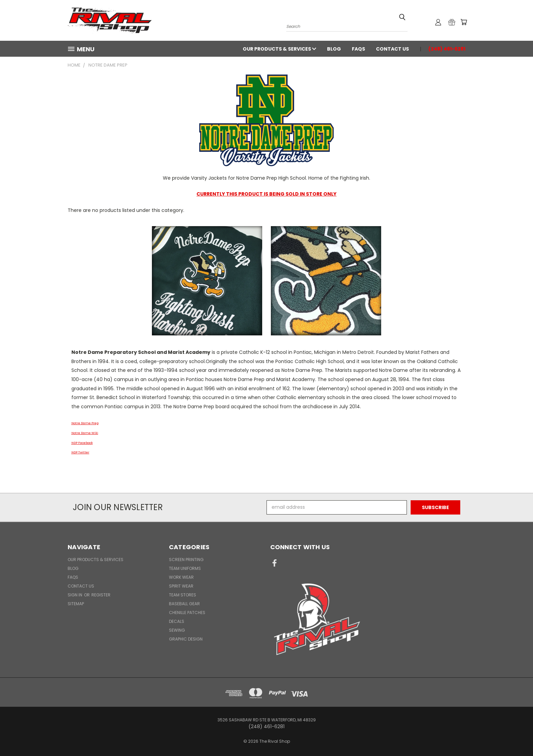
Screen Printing (186, 560)
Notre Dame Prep (85, 423)
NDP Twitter (80, 452)
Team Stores (183, 595)
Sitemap (76, 604)
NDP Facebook (82, 443)
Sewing (177, 630)
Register (101, 595)
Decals (177, 621)
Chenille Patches (187, 613)
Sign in (75, 595)
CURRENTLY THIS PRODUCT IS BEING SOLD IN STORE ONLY (266, 194)
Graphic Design (186, 639)
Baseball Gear (184, 604)
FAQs (358, 49)
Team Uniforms (185, 568)
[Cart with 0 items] (464, 22)
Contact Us (392, 49)
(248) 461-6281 (447, 49)
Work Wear (181, 577)
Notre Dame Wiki (85, 433)
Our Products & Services (279, 49)
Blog (334, 49)
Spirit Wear (181, 586)
